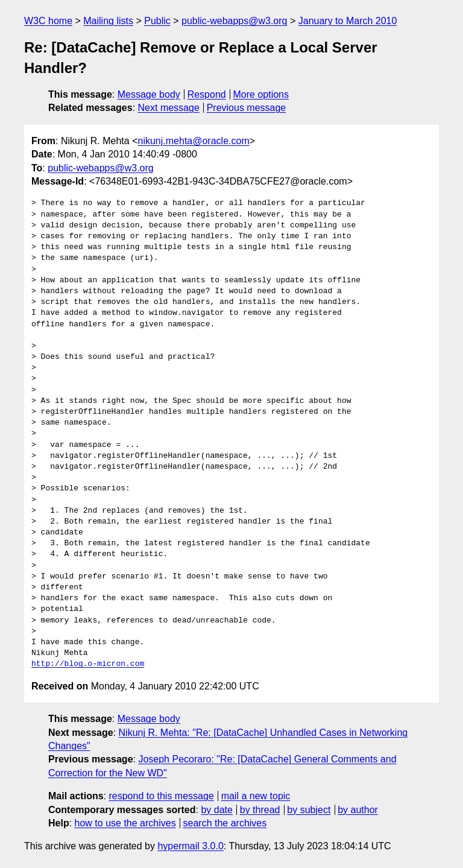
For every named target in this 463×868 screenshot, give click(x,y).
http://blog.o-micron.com (88, 664)
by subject (309, 810)
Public (157, 21)
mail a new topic (256, 796)
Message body (149, 94)
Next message (169, 108)
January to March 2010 (348, 21)
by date (216, 810)
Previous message (247, 108)
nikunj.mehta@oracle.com (194, 141)
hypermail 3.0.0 (190, 846)
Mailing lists (108, 21)
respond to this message (161, 796)
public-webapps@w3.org (234, 21)
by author (358, 810)
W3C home (48, 21)
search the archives (225, 823)
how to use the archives (125, 823)
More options (261, 94)
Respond (207, 94)
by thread (260, 810)
